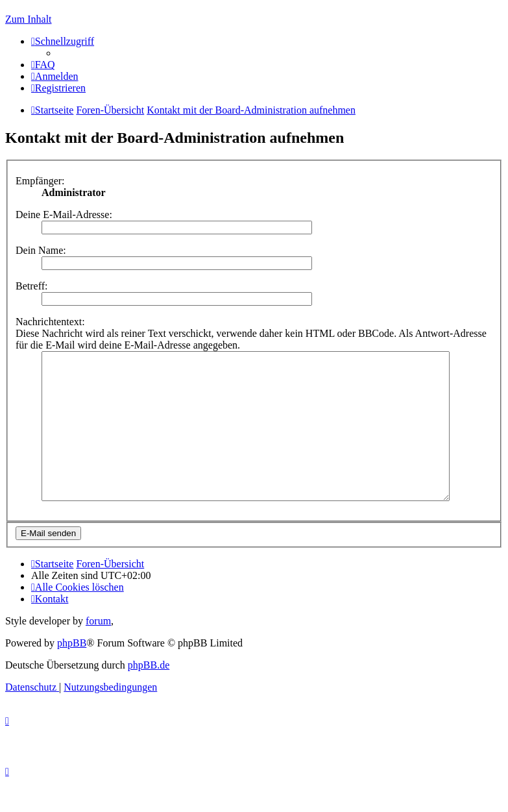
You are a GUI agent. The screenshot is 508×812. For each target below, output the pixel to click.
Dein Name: (41, 250)
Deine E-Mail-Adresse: (64, 215)
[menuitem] (43, 65)
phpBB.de (149, 694)
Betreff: (31, 286)
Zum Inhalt (29, 19)
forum (98, 650)
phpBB (72, 672)
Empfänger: (40, 181)
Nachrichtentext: (50, 322)
